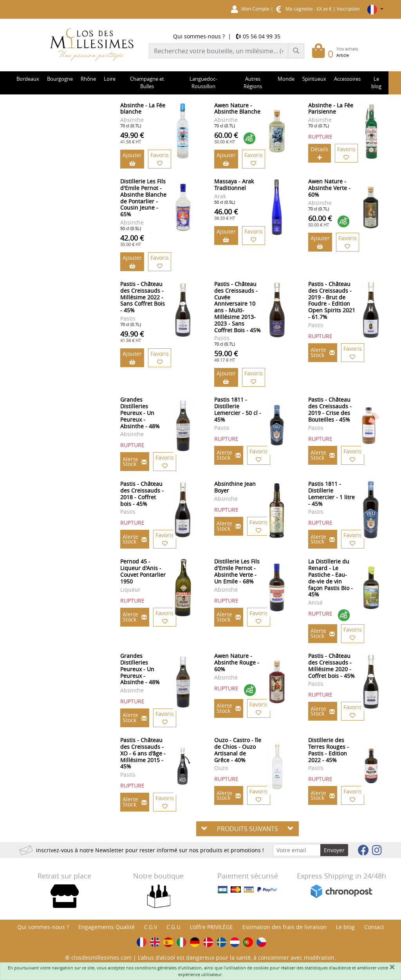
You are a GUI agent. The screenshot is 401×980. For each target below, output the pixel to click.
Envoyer (334, 850)
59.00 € (226, 356)
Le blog (345, 927)
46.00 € (226, 214)
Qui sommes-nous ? (199, 36)
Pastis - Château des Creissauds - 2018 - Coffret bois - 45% (142, 494)
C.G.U (173, 927)
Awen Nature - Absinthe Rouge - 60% (237, 662)
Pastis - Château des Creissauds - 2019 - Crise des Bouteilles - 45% (330, 409)
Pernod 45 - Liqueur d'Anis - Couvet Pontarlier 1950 (143, 571)
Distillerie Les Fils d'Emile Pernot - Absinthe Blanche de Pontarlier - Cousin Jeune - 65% (143, 198)
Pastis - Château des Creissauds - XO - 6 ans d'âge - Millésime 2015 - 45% (143, 753)
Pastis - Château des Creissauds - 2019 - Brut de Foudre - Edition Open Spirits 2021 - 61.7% (332, 300)
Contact (374, 927)
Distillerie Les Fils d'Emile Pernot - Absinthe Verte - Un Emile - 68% (237, 571)
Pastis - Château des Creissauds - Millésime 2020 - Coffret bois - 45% (331, 666)
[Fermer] (392, 967)
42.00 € (132, 240)
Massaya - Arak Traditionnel (234, 185)
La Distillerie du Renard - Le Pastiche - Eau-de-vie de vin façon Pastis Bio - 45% (331, 578)
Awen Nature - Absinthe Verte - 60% (329, 188)
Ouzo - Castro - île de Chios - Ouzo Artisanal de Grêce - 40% (238, 750)
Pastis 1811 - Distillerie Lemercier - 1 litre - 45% (331, 494)
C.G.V (151, 927)
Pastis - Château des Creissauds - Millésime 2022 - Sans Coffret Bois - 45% (143, 297)
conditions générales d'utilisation (168, 968)
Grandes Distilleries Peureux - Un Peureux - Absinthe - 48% (140, 413)
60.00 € (226, 138)
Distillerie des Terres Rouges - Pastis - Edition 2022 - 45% (329, 750)
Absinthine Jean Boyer (235, 487)
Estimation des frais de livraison (284, 927)
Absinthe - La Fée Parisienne (331, 109)
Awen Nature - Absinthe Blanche (237, 109)
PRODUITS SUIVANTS (247, 829)
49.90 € (132, 138)
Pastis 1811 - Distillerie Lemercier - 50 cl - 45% (238, 409)
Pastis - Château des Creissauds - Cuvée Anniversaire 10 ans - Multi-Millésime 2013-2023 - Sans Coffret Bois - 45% (238, 307)
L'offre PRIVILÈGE (211, 927)
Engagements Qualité (107, 927)
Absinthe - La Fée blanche (143, 109)
